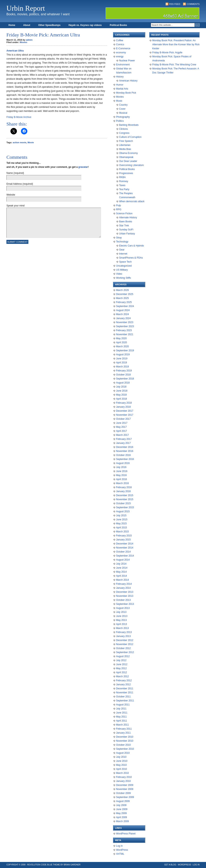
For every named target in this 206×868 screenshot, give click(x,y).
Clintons (123, 129)
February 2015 (124, 536)
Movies (23, 42)
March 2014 (122, 580)
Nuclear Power (127, 61)
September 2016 (125, 459)
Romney (124, 181)
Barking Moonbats (129, 125)
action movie (20, 142)
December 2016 (125, 447)
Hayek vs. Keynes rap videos (85, 25)
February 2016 (124, 487)
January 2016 (123, 491)
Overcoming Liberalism (131, 165)
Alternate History (128, 218)
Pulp (118, 205)
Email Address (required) (20, 184)
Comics (120, 44)
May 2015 (121, 524)
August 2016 (123, 463)
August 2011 (123, 705)
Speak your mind (15, 206)
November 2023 (125, 322)
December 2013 (125, 592)
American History (128, 81)
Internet (123, 254)
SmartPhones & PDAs (131, 258)
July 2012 (121, 660)
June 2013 (122, 616)
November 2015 (125, 499)
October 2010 (123, 745)
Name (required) (15, 173)
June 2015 (122, 520)
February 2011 (124, 729)
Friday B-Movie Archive (19, 117)
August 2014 (123, 560)
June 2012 (122, 664)
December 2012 (125, 640)
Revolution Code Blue (40, 865)
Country (123, 105)
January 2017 (123, 443)
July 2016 (121, 467)
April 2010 (122, 769)
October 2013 (123, 600)
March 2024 (122, 314)
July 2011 (121, 709)
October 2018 (123, 375)
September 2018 (125, 379)
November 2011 (125, 693)
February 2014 (124, 584)
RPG (119, 209)
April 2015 (122, 528)
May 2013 (121, 620)
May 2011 (121, 717)
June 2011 (122, 713)
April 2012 (122, 672)
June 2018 (122, 391)
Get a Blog (170, 865)
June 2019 (122, 359)
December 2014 (125, 544)
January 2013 (123, 636)
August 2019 (123, 355)
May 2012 (121, 668)
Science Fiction (124, 213)
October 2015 (123, 503)
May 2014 (121, 572)
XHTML (120, 854)
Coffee (120, 40)
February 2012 (124, 680)
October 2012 (123, 648)
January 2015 (123, 540)
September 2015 (125, 507)
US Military (122, 270)
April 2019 (122, 363)
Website (11, 195)
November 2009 (125, 789)
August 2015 (123, 511)
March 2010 (122, 773)
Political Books (118, 25)
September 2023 (125, 326)
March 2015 (122, 532)
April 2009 (122, 817)
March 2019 (122, 367)
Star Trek (124, 226)
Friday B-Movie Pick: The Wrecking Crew (174, 65)
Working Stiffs (124, 278)
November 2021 (125, 334)
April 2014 (122, 576)
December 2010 (125, 737)
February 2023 (124, 330)
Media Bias (125, 149)
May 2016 (121, 475)
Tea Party (124, 189)
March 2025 (122, 298)
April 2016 (122, 479)
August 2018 (123, 383)
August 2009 (123, 801)
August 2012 (123, 656)
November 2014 (125, 548)
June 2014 (122, 568)
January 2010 (123, 781)
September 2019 (125, 350)
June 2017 (122, 423)
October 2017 (123, 419)
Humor (120, 85)
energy (120, 57)
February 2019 (124, 371)
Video (119, 274)
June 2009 (122, 809)
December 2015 (125, 495)
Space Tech (125, 262)
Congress (124, 133)
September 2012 (125, 652)
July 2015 (121, 515)
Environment (123, 65)
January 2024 (123, 318)
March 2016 (122, 483)
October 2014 (123, 552)
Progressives (126, 173)
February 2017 (124, 439)
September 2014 (125, 556)
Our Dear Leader (128, 161)
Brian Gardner (72, 865)
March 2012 (122, 676)
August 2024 (123, 310)
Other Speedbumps (49, 25)
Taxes (122, 185)
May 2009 (121, 813)
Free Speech (126, 141)
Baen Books (126, 222)
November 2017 (125, 415)
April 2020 (122, 342)
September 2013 (125, 604)
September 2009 (125, 797)
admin (29, 40)
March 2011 (122, 725)
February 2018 (124, 403)
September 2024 (125, 306)
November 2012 (125, 644)
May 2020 (121, 338)
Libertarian (125, 145)
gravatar (83, 167)
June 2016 (122, 471)
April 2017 (122, 431)
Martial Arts (122, 89)
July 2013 (121, 612)
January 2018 (123, 407)
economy (121, 53)
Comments (193, 4)
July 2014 (121, 564)
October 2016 (123, 455)
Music (119, 101)
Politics (120, 121)
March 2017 (122, 435)
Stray (119, 238)
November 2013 (125, 596)
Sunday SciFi (126, 230)
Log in (119, 846)
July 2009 (121, 805)
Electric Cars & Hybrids (131, 246)
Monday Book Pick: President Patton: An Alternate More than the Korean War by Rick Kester (176, 44)
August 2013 (123, 608)
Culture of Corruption (130, 137)
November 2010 (125, 741)
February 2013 (124, 632)
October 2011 (123, 697)
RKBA (122, 177)
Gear (122, 250)
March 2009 (122, 821)
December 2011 (125, 689)
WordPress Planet (126, 834)
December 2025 (125, 294)
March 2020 (122, 346)
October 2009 (123, 793)
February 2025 (124, 302)
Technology (122, 242)
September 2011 (125, 701)
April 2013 (122, 624)
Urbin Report (26, 8)
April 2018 (122, 399)
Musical (123, 113)
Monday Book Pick (126, 93)
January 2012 (123, 685)
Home (12, 25)
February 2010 (124, 777)
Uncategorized (124, 266)
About (27, 25)
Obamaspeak (126, 157)
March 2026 (122, 290)
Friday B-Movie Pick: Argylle (167, 53)
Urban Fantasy (127, 234)
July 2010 (121, 757)
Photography (123, 117)
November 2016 (125, 451)
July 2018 (121, 387)
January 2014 (123, 588)
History (120, 77)
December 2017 (125, 411)
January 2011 (123, 733)
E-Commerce (123, 48)
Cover (122, 109)
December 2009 (125, 785)
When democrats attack (132, 201)
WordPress (122, 850)
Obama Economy (128, 153)
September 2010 (125, 749)
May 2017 (121, 427)
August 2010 (123, 753)
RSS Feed (175, 4)
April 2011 (122, 721)
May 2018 (121, 395)
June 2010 (122, 761)
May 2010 (121, 765)
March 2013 (122, 628)
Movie (31, 142)
